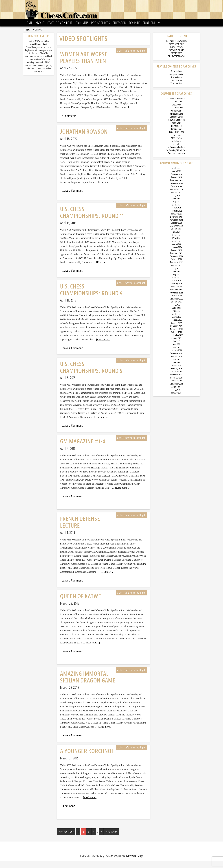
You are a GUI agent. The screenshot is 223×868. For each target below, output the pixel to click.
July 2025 (176, 203)
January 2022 (176, 330)
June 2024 (176, 242)
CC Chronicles (176, 109)
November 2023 (176, 264)
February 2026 (176, 182)
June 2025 (176, 206)
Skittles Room (176, 85)
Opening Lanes (176, 136)
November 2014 (176, 385)
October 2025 (176, 194)
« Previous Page (66, 839)
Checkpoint (176, 112)
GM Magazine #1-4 (83, 449)
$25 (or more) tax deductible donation (39, 50)
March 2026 (176, 179)
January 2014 (176, 400)
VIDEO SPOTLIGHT (176, 52)
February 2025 (176, 218)
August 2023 (176, 273)
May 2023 (176, 282)
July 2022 (176, 312)
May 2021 (176, 355)
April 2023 (176, 285)
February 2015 (176, 376)
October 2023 (176, 267)
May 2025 (176, 209)
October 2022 (176, 303)
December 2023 (176, 261)
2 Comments (69, 123)
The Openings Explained (176, 155)
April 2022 (176, 321)
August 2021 (176, 346)
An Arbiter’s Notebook (176, 106)
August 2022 (176, 309)
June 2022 (176, 315)
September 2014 (176, 391)
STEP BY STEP (176, 61)
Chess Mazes (176, 118)
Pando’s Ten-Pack (176, 139)
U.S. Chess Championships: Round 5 (91, 375)
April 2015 (176, 370)
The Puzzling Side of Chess (176, 158)
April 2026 (176, 176)
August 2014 (176, 394)
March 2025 (176, 215)
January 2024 (176, 258)
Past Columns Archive (176, 161)
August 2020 (176, 364)
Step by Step (176, 88)
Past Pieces (176, 142)
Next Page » (112, 839)
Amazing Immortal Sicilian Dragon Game (88, 684)
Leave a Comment (72, 198)
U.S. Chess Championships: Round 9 (92, 297)
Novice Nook (176, 133)
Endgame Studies (176, 82)
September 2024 (176, 233)
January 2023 (176, 294)
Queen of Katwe (81, 604)
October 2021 (176, 340)
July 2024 (176, 239)
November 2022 (176, 300)
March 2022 (176, 324)
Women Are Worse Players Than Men (84, 65)
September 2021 (176, 343)
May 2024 (176, 246)
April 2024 (176, 248)
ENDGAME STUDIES (176, 58)
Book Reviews (176, 79)
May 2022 (176, 318)
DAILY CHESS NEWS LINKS (176, 49)
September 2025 (176, 197)
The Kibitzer (176, 152)
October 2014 (176, 388)
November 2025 (176, 191)
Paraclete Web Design (133, 863)
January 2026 (176, 185)
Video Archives (176, 91)
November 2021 (176, 337)
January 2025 (176, 221)
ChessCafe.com (113, 11)
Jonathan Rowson (84, 139)
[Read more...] (122, 115)
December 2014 (176, 382)
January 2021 (176, 358)
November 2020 (176, 361)
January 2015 (176, 379)
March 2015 (176, 373)
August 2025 (176, 200)
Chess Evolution (176, 115)
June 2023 (176, 279)
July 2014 (176, 397)
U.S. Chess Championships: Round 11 (92, 220)
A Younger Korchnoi (87, 759)
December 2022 (176, 297)
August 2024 (176, 236)
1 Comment (68, 813)
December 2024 (176, 224)
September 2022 (176, 306)
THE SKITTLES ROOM (176, 64)
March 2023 (176, 288)
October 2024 (176, 230)
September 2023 (176, 270)
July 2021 (176, 349)
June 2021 (176, 352)
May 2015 (176, 367)
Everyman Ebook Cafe (176, 127)
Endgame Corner (176, 124)
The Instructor (176, 149)
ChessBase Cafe (176, 121)
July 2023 (176, 276)
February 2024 (176, 255)
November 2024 (176, 227)
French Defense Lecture (80, 530)
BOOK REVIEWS (176, 55)
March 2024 (176, 252)
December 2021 (176, 333)
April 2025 (176, 212)
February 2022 (176, 327)
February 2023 (176, 291)
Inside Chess (176, 130)
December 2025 (176, 188)
